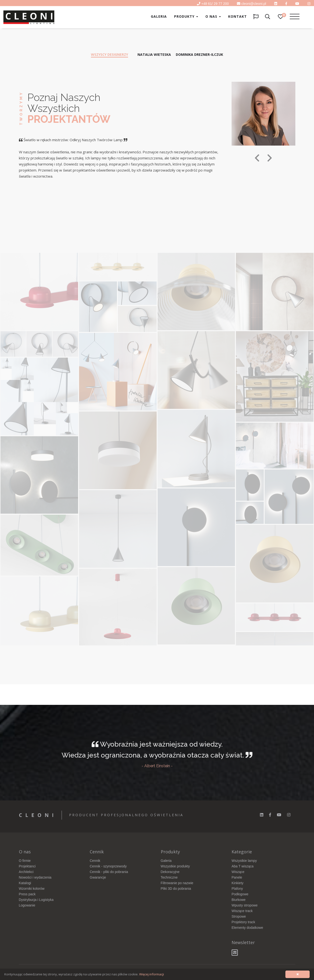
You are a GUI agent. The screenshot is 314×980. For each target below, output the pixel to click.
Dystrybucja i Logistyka (36, 900)
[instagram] (289, 815)
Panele (237, 877)
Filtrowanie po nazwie (177, 883)
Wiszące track (242, 911)
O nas (213, 16)
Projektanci (27, 866)
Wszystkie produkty (175, 866)
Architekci (26, 872)
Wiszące (238, 872)
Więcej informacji (152, 974)
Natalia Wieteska (154, 54)
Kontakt (238, 16)
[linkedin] (276, 4)
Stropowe (239, 916)
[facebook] (270, 815)
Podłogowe (240, 894)
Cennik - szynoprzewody (108, 866)
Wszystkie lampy (244, 861)
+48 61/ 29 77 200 (215, 4)
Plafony (237, 889)
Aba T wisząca (243, 866)
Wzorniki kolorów (32, 889)
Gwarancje (98, 877)
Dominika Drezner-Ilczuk (199, 54)
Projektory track (243, 922)
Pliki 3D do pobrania (176, 889)
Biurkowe (239, 900)
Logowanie (27, 905)
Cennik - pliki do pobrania (109, 872)
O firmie (25, 861)
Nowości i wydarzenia (35, 877)
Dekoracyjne (170, 872)
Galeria (159, 16)
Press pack (27, 894)
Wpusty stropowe (245, 905)
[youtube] (297, 4)
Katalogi (25, 883)
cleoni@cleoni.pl (254, 4)
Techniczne (169, 877)
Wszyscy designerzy (109, 54)
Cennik (95, 861)
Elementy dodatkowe (247, 928)
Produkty (186, 16)
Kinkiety (238, 883)
